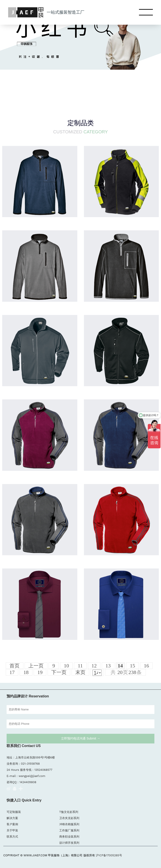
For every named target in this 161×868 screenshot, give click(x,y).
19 (40, 672)
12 (94, 666)
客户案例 (12, 824)
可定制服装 (14, 812)
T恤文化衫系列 (69, 812)
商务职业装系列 (69, 837)
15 (132, 666)
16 (146, 666)
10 (66, 666)
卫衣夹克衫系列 (69, 818)
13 (108, 666)
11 (80, 666)
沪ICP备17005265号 (109, 855)
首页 (15, 666)
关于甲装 (12, 830)
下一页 (59, 672)
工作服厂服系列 (69, 830)
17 (12, 672)
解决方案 (12, 818)
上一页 (36, 666)
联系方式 (12, 837)
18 (26, 672)
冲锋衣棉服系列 (69, 824)
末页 (80, 672)
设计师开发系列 (69, 843)
